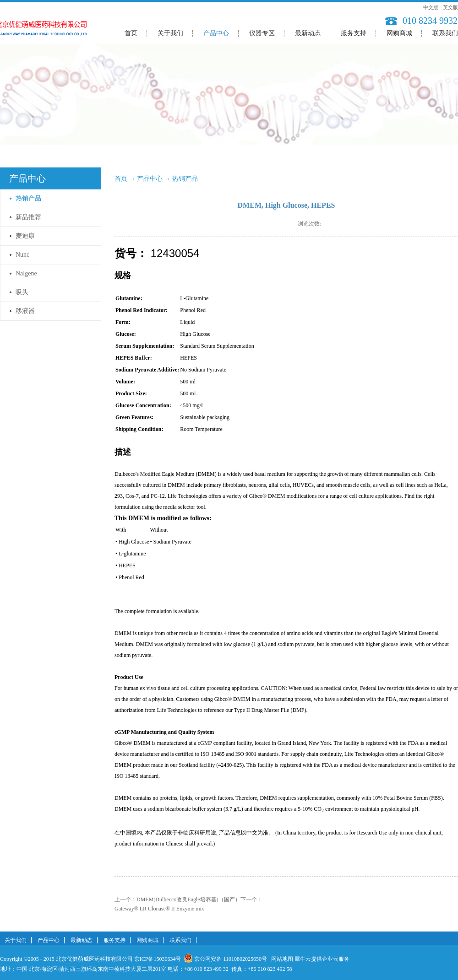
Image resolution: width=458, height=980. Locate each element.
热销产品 (185, 179)
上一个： (177, 899)
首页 (131, 33)
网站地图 (281, 959)
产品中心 (150, 179)
